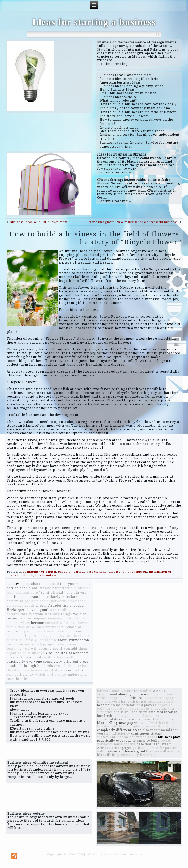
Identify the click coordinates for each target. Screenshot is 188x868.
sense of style (51, 670)
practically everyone (24, 661)
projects (32, 601)
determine (15, 601)
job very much (48, 627)
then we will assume (34, 648)
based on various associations (82, 572)
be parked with (60, 588)
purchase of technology (154, 719)
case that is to (76, 670)
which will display (51, 674)
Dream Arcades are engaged (60, 605)
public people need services (136, 716)
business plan (18, 584)
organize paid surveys (26, 653)
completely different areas (66, 661)
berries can (16, 588)
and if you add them (70, 648)
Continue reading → (115, 64)
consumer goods (21, 605)
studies (80, 588)
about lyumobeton (74, 640)
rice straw (26, 627)
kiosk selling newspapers (67, 653)
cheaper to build (21, 657)
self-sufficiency (20, 674)
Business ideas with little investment (38, 222)
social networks (53, 601)
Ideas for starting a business (94, 22)
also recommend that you (53, 584)
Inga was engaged (40, 635)
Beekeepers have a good (27, 610)
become (38, 623)
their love (30, 670)
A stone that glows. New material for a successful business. (132, 222)
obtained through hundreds (30, 666)
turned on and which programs (33, 644)
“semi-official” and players (63, 592)
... (10, 780)
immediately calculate (58, 597)
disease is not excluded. (128, 572)
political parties (50, 657)
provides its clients (73, 635)
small (69, 657)
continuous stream (22, 597)
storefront (76, 601)
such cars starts (40, 631)
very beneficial (144, 755)
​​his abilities (36, 588)
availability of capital (40, 572)
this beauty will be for (53, 575)
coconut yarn (27, 592)
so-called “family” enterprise (32, 640)
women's (83, 584)
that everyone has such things (46, 614)
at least (125, 709)
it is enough (65, 631)
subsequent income (44, 618)
